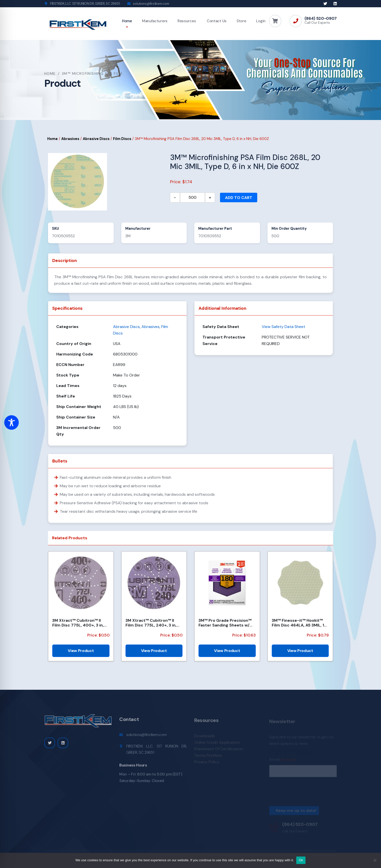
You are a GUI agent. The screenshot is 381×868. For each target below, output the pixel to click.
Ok (301, 860)
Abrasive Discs (96, 139)
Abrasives (70, 139)
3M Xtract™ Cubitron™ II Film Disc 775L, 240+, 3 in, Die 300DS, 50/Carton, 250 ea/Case (152, 623)
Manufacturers (155, 21)
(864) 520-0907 (321, 18)
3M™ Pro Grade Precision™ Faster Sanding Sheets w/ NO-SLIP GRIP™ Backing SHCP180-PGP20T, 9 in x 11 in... (225, 623)
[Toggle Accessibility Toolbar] (11, 422)
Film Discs (122, 139)
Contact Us (216, 21)
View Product (81, 651)
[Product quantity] (192, 197)
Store (241, 21)
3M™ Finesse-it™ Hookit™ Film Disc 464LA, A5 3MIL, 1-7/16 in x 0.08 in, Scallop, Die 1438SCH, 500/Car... (299, 623)
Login (261, 21)
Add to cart (239, 198)
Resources (187, 21)
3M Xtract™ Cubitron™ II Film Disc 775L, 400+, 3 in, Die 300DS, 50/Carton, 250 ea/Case (79, 623)
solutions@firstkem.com (151, 4)
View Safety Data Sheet (283, 327)
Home (127, 21)
